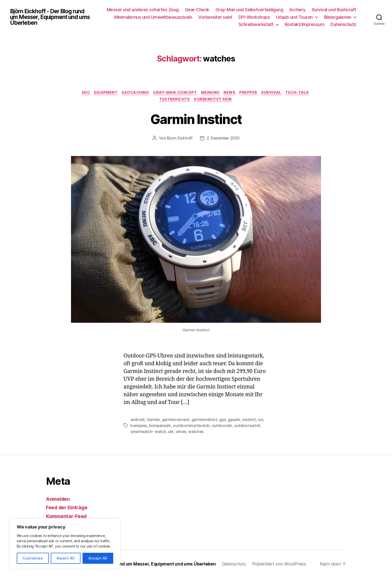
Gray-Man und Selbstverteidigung (249, 10)
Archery (297, 10)
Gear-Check (197, 10)
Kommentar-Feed (68, 517)
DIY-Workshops (254, 17)
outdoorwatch (247, 427)
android (137, 421)
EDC (81, 93)
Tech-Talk (303, 93)
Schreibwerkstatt (256, 24)
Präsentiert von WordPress (285, 565)
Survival (276, 93)
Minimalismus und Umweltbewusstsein (153, 17)
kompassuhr (160, 427)
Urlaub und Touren (294, 17)
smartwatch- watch (148, 433)
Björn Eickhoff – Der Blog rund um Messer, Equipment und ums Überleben (141, 565)
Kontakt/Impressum (305, 24)
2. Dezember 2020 (223, 139)
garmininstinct (204, 421)
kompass (139, 427)
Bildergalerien (338, 17)
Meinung (211, 93)
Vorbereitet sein (214, 100)
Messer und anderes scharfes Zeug (143, 10)
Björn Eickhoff (179, 139)
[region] (65, 544)
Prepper (252, 93)
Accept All (98, 558)
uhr (171, 433)
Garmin (153, 421)
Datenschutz (343, 24)
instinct (250, 421)
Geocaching (133, 93)
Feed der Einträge (68, 508)
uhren (181, 433)
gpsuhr (235, 421)
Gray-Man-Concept (175, 93)
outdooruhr (222, 427)
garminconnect (176, 421)
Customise (33, 558)
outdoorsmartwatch (191, 427)
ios (261, 421)
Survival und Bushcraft (334, 10)
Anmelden (59, 500)
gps (223, 421)
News (232, 93)
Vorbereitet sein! (215, 17)
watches (196, 433)
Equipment (102, 93)
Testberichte (174, 100)
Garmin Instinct (196, 120)
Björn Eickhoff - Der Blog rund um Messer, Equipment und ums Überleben (50, 17)
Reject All (66, 558)
